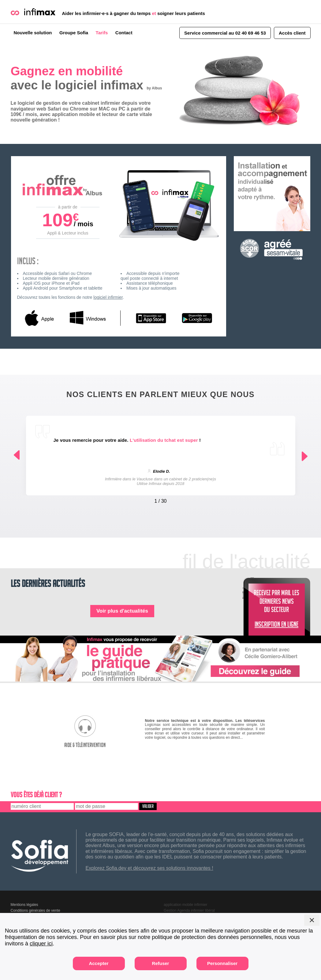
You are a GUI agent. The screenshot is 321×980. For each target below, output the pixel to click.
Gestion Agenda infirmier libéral (189, 911)
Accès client (292, 33)
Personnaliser (222, 963)
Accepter (99, 963)
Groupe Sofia (74, 33)
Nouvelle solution (33, 33)
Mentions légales (24, 905)
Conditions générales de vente (35, 911)
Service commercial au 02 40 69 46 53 (225, 33)
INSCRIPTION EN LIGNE (276, 625)
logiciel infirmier (108, 297)
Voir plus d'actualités (122, 611)
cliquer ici (41, 944)
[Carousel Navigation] (161, 500)
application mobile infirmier (185, 905)
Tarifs (102, 33)
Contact (124, 33)
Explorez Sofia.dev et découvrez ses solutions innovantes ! (149, 868)
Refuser (161, 963)
